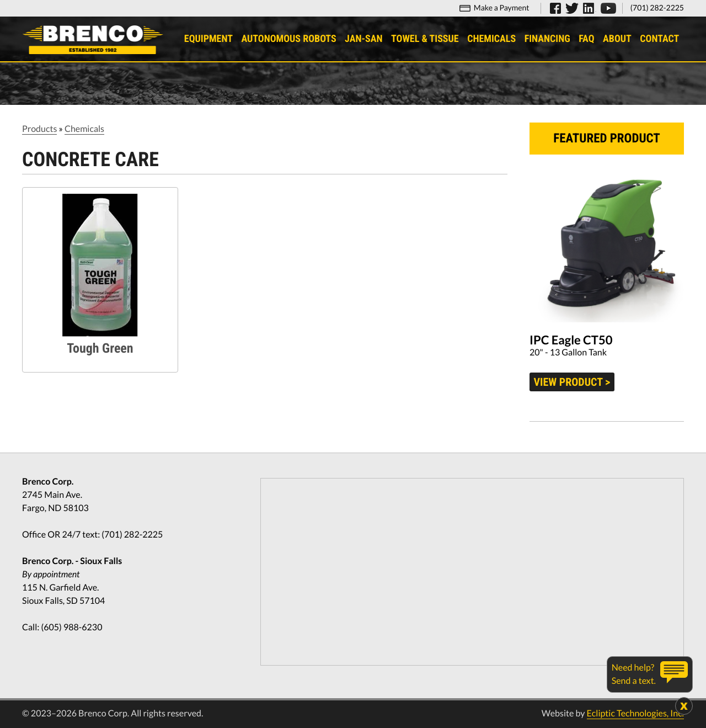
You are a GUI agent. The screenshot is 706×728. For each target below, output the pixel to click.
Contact (660, 39)
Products (39, 129)
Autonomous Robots (289, 39)
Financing (548, 39)
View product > (572, 382)
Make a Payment (502, 7)
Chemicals (492, 39)
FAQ (587, 39)
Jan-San (364, 39)
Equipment (209, 39)
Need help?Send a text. (634, 674)
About (618, 39)
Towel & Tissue (426, 39)
